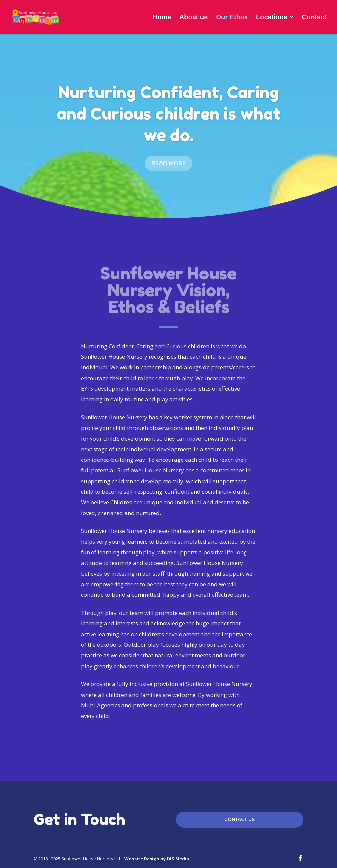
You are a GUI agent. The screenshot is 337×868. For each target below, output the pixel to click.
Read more (168, 164)
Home (162, 18)
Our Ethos (232, 18)
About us (194, 18)
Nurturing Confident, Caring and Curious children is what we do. (169, 114)
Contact (314, 18)
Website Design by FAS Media (157, 859)
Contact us (240, 819)
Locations (272, 18)
